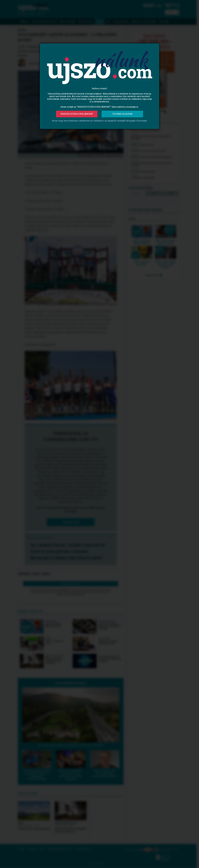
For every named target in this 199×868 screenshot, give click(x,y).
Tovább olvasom (122, 114)
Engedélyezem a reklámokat (77, 114)
